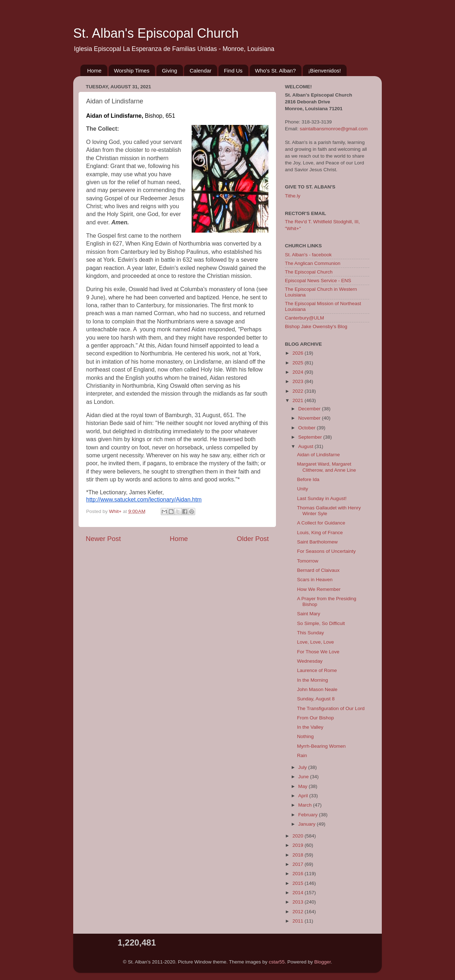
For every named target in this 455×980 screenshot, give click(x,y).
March (306, 805)
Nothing (306, 736)
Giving (170, 71)
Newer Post (103, 539)
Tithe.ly (293, 196)
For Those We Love (318, 652)
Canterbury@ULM (304, 318)
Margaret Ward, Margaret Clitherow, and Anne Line (327, 467)
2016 (299, 874)
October (308, 428)
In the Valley (310, 727)
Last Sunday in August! (322, 498)
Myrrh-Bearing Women (322, 746)
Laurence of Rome (317, 670)
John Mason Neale (317, 689)
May (303, 786)
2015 (299, 883)
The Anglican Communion (313, 263)
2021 (299, 400)
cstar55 (277, 962)
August (306, 446)
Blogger (323, 962)
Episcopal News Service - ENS (318, 281)
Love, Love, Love (316, 642)
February (309, 815)
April (304, 796)
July (303, 767)
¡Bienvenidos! (325, 71)
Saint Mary (309, 614)
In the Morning (313, 680)
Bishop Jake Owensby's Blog (316, 326)
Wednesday (310, 661)
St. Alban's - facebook (308, 255)
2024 (299, 372)
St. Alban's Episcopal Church (156, 33)
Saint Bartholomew (317, 542)
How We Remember (319, 589)
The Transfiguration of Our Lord (331, 708)
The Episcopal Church (309, 272)
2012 (299, 912)
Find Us (233, 71)
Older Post (253, 539)
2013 (299, 902)
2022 (299, 391)
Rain (302, 755)
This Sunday (311, 633)
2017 (299, 864)
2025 (299, 363)
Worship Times (132, 71)
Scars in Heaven (315, 580)
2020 (299, 836)
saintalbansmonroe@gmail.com (334, 129)
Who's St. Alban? (276, 71)
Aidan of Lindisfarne (318, 455)
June (304, 777)
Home (94, 71)
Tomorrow (308, 561)
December (310, 409)
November (310, 418)
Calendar (200, 71)
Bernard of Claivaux (318, 570)
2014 (299, 893)
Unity (303, 489)
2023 (299, 381)
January (308, 824)
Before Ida (308, 479)
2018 (299, 855)
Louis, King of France (320, 533)
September (311, 437)
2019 (299, 845)
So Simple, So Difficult (321, 623)
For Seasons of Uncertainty (327, 551)
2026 (299, 353)
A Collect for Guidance (321, 523)
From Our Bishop (316, 718)
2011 (299, 921)
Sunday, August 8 (316, 699)
